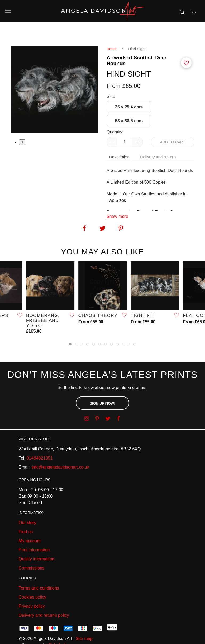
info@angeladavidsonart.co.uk (61, 448)
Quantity (115, 113)
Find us (26, 513)
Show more (117, 198)
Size (111, 78)
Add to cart (172, 123)
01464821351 (40, 439)
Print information (34, 531)
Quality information (36, 540)
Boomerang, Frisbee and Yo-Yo (43, 302)
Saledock (58, 626)
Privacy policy (32, 588)
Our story (27, 504)
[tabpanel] (55, 71)
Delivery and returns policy (44, 597)
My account (30, 522)
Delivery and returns (158, 138)
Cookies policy (32, 578)
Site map (84, 620)
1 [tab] (22, 123)
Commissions (31, 549)
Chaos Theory (98, 297)
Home (111, 30)
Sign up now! (102, 385)
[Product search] (182, 12)
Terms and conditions (39, 569)
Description (119, 138)
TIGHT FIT (143, 297)
